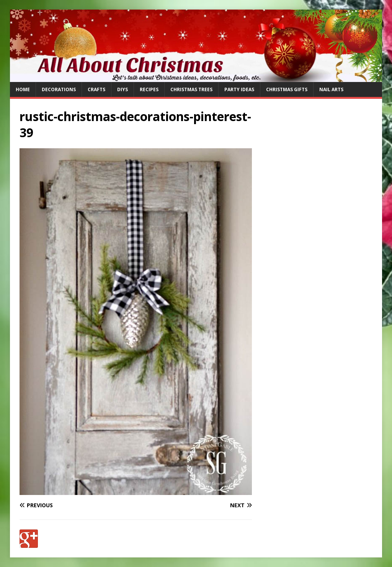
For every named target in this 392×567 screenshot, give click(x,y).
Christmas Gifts (287, 89)
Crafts (96, 89)
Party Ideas (239, 89)
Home (23, 89)
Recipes (149, 89)
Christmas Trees (191, 89)
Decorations (59, 89)
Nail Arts (331, 89)
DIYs (122, 89)
